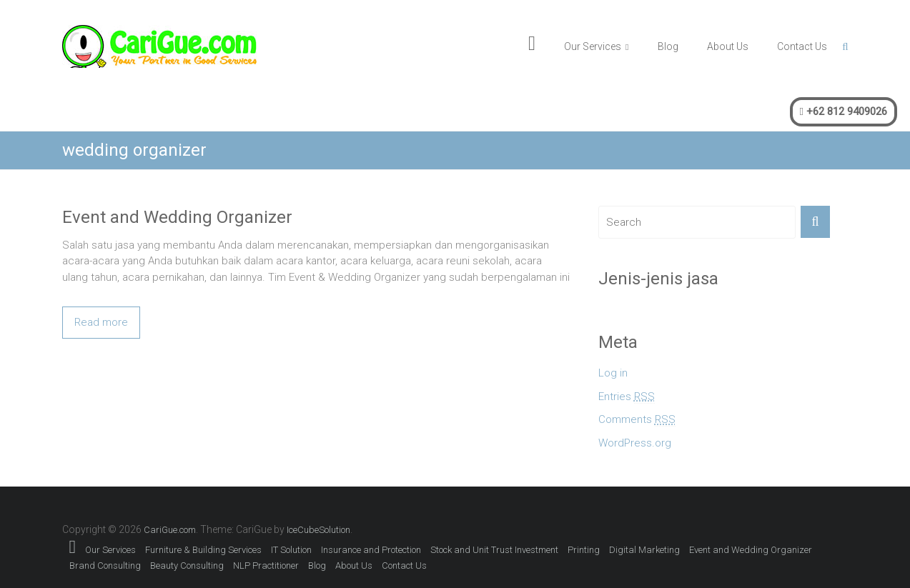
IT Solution (291, 550)
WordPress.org (635, 443)
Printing (584, 550)
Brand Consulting (105, 565)
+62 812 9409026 (844, 111)
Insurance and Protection (371, 550)
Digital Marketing (644, 550)
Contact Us (802, 46)
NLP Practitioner (266, 565)
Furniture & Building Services (203, 550)
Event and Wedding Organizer (177, 217)
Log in (613, 373)
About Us (728, 46)
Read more (101, 322)
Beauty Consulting (187, 565)
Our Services (593, 46)
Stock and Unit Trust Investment (494, 550)
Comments (637, 420)
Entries (627, 397)
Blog (668, 46)
